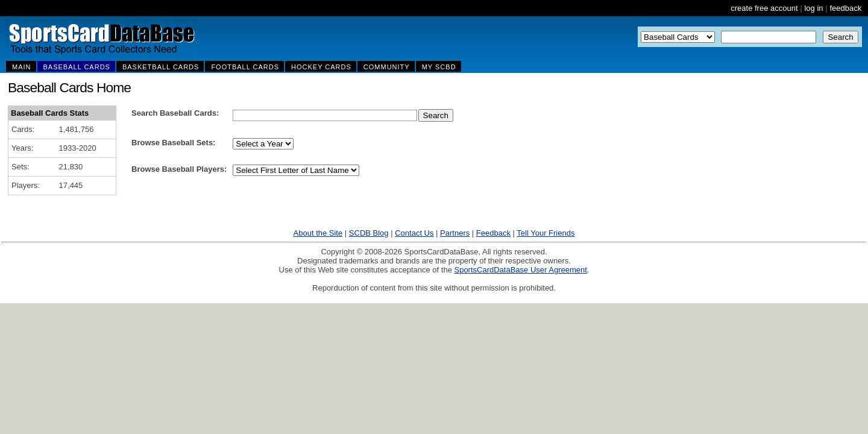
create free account (764, 8)
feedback (845, 8)
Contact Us (414, 233)
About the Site (318, 233)
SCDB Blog (369, 233)
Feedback (493, 233)
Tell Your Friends (546, 233)
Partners (455, 233)
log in (813, 8)
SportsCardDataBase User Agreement (520, 270)
